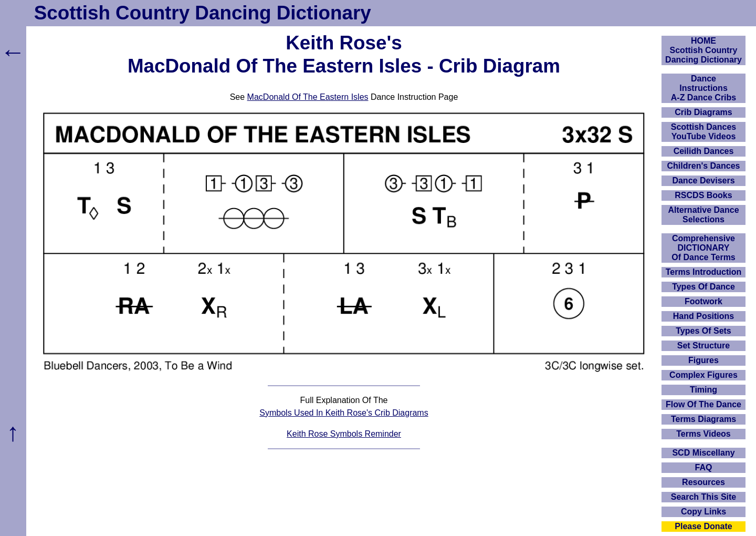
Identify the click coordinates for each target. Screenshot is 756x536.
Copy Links (703, 512)
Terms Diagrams (703, 419)
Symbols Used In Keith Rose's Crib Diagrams (344, 413)
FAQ (704, 467)
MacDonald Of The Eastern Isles (308, 97)
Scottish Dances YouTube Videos (703, 132)
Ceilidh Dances (704, 151)
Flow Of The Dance (703, 404)
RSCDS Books (703, 195)
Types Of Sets (703, 331)
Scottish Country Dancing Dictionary (203, 13)
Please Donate (703, 526)
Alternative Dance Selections (703, 215)
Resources (703, 482)
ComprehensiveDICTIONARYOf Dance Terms (703, 248)
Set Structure (703, 346)
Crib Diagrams (703, 112)
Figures (703, 360)
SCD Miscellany (703, 453)
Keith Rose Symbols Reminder (344, 434)
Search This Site (704, 497)
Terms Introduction (704, 272)
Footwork (703, 301)
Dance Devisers (703, 181)
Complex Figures (703, 375)
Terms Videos (703, 434)
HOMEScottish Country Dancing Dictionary (703, 50)
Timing (703, 390)
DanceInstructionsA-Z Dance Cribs (703, 88)
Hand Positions (703, 316)
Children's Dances (704, 166)
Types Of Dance (703, 287)
